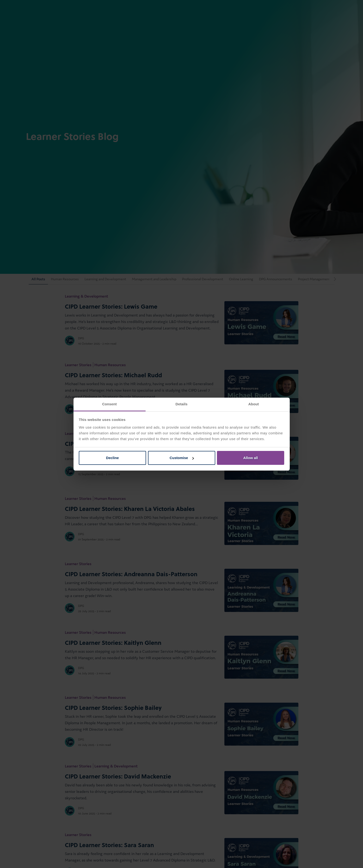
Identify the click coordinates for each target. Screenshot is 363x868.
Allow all (251, 458)
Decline (112, 458)
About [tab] (254, 404)
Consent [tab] (109, 404)
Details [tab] (182, 404)
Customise (182, 458)
